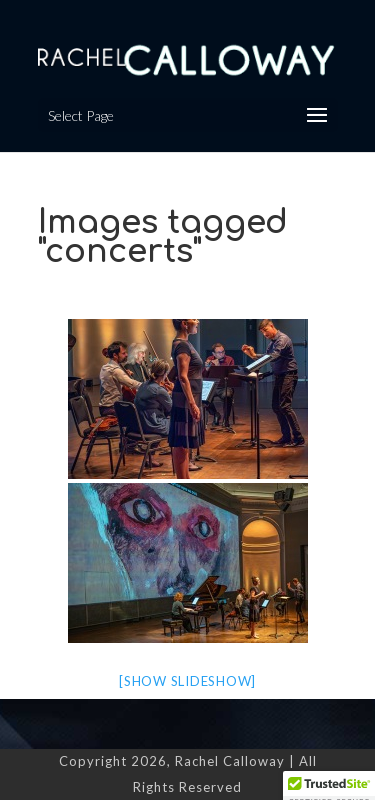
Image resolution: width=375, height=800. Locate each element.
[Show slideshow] (187, 681)
